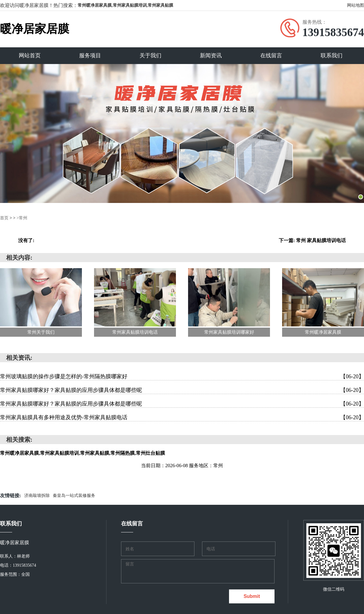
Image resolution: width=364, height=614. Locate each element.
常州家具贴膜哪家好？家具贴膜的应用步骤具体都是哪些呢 (182, 390)
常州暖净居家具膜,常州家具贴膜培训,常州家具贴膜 (125, 5)
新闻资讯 (211, 56)
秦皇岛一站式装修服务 (74, 495)
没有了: (26, 240)
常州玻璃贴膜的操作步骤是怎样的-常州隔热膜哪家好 (182, 376)
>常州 (22, 218)
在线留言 (271, 56)
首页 (4, 218)
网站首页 (30, 56)
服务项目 (90, 56)
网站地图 (356, 5)
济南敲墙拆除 (37, 495)
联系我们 (332, 56)
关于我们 (150, 56)
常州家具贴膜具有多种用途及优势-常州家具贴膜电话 (182, 417)
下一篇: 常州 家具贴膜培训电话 (312, 240)
